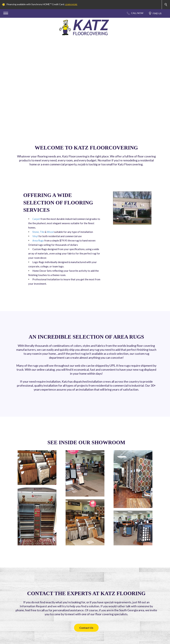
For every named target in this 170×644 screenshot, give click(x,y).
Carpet (36, 219)
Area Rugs (38, 240)
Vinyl (35, 236)
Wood (50, 232)
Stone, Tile (38, 232)
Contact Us (86, 628)
